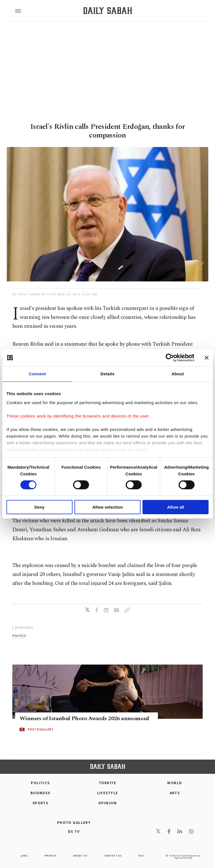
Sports (40, 803)
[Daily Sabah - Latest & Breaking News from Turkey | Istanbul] (108, 11)
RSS (141, 856)
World (175, 783)
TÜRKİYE (107, 783)
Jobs (24, 856)
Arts (175, 793)
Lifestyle (108, 793)
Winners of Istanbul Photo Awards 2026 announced (84, 718)
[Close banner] (207, 358)
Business (40, 793)
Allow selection (107, 507)
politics (19, 636)
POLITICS (40, 783)
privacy (50, 856)
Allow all (176, 507)
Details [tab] (107, 374)
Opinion (107, 803)
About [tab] (178, 374)
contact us (113, 856)
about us (80, 856)
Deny (39, 507)
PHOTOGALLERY (41, 729)
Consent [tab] (37, 374)
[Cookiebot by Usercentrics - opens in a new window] (170, 358)
